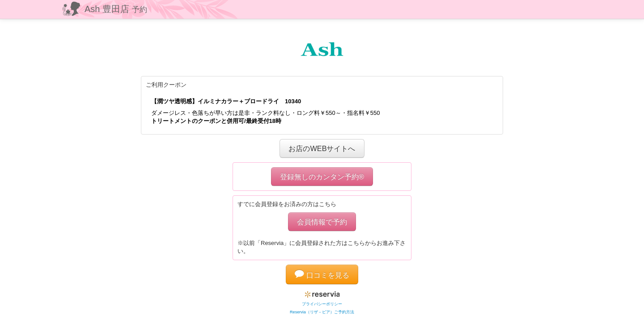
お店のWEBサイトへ (322, 148)
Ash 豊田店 (116, 9)
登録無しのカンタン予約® (322, 177)
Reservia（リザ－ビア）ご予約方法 (322, 312)
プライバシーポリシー (322, 304)
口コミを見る (322, 275)
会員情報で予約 (322, 222)
